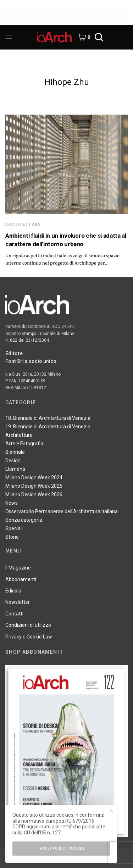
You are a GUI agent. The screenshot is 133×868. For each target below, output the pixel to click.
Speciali (14, 528)
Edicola (13, 591)
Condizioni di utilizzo (28, 625)
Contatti (14, 614)
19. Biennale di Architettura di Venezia (48, 427)
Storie (12, 537)
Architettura (23, 224)
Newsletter (18, 602)
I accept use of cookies (61, 848)
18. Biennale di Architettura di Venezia (48, 418)
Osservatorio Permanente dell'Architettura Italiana (62, 511)
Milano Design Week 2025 (34, 486)
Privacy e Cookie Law (29, 637)
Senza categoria (24, 520)
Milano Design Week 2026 (34, 494)
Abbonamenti (21, 579)
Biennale (15, 452)
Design (13, 461)
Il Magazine (18, 568)
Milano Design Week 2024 (34, 478)
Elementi (15, 469)
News (12, 503)
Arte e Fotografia (24, 444)
